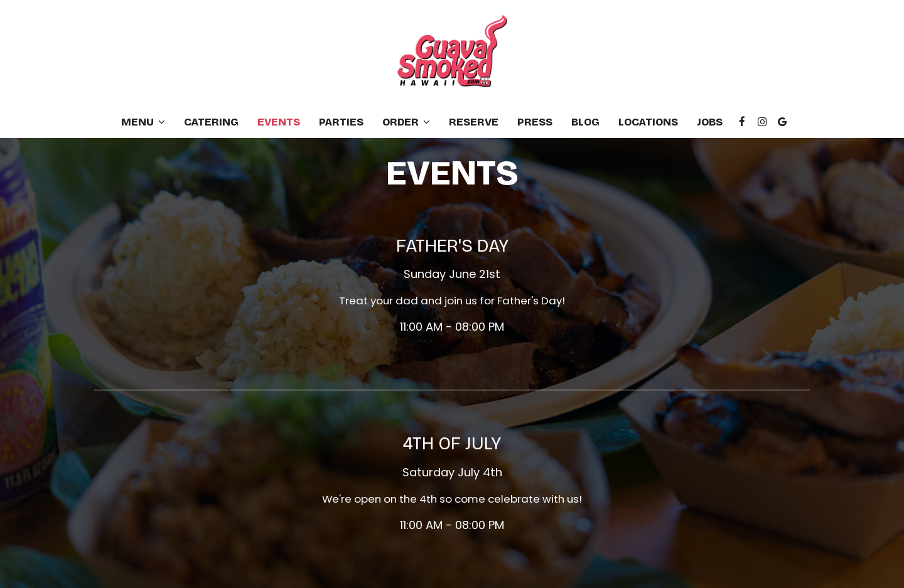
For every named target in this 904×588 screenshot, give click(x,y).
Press (535, 122)
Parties (341, 122)
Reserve (474, 122)
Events (279, 122)
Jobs (710, 122)
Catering (211, 122)
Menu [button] (143, 122)
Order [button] (406, 122)
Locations (648, 122)
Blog (585, 122)
